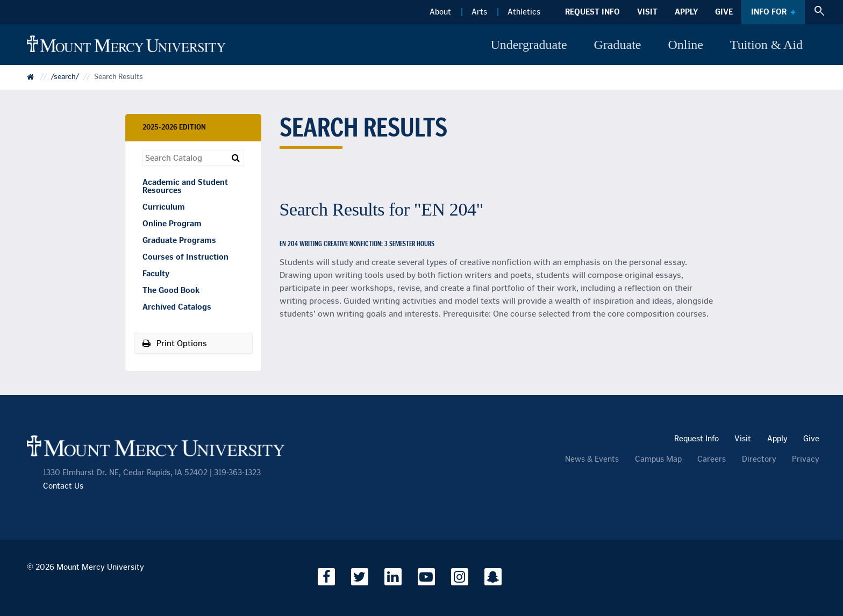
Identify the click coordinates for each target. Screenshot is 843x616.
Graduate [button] (618, 45)
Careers (712, 459)
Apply (686, 12)
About (440, 12)
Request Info (592, 12)
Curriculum (164, 207)
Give (724, 12)
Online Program (172, 224)
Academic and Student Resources (185, 186)
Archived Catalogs (177, 307)
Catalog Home (38, 80)
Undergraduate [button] (528, 45)
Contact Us (63, 486)
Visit (647, 12)
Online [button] (686, 45)
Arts (479, 12)
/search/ (65, 77)
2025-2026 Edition (174, 127)
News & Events (592, 459)
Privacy (806, 459)
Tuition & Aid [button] (766, 45)
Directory (759, 459)
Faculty (156, 274)
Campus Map (658, 459)
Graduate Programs (179, 240)
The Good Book (171, 290)
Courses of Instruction (185, 257)
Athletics (524, 12)
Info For (769, 12)
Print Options (175, 343)
